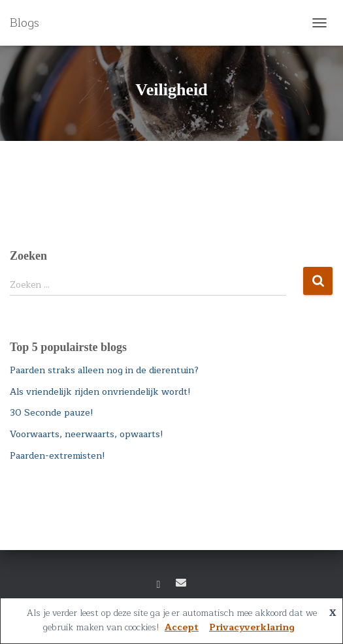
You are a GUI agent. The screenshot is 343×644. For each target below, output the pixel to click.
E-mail (181, 583)
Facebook (159, 585)
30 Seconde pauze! (52, 413)
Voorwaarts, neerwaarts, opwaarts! (87, 434)
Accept (182, 627)
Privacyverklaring (252, 627)
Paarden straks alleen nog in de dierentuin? (104, 370)
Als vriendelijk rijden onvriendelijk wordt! (100, 392)
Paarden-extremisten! (57, 456)
